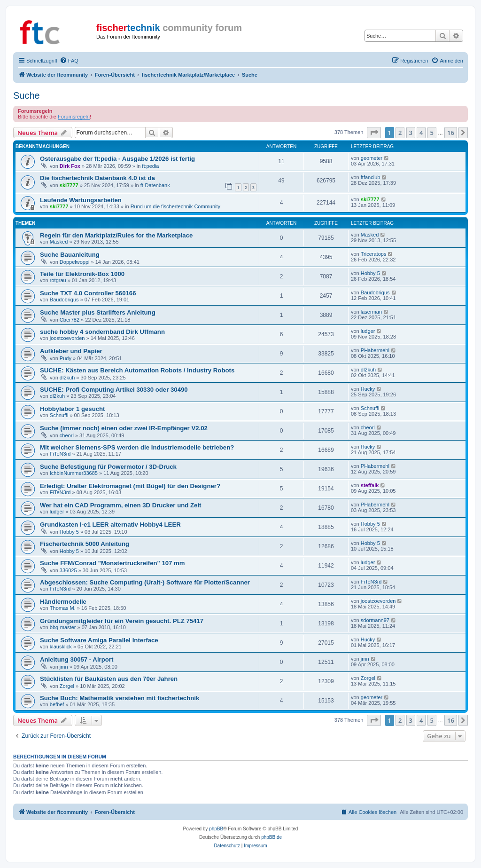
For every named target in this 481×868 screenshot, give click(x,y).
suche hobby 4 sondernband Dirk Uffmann (102, 332)
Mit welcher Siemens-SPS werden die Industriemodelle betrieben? (137, 447)
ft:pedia (150, 166)
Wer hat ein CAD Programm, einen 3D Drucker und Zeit (120, 505)
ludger (368, 331)
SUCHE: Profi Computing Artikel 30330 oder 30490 (114, 390)
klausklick (61, 647)
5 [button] (432, 133)
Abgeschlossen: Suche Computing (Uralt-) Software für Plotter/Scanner (145, 582)
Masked (59, 242)
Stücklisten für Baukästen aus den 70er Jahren (109, 679)
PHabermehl (375, 350)
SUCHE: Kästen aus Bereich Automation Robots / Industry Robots (137, 370)
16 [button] (451, 133)
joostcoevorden (67, 338)
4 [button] (421, 133)
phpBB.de (272, 837)
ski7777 (69, 185)
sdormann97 (375, 620)
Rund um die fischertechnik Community (175, 206)
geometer (372, 158)
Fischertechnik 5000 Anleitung (85, 544)
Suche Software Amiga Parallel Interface (99, 640)
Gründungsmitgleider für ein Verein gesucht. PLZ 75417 (122, 621)
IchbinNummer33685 (74, 473)
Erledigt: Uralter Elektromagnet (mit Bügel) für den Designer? (130, 486)
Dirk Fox (70, 166)
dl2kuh (67, 378)
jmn (64, 667)
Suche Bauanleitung (70, 255)
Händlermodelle (63, 602)
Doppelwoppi (75, 262)
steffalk (370, 485)
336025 (68, 570)
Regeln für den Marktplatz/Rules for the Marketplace (116, 235)
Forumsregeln (74, 117)
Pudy (66, 358)
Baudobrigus (64, 300)
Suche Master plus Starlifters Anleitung (98, 312)
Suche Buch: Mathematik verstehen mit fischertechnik (120, 698)
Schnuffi (59, 415)
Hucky (368, 389)
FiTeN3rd (60, 454)
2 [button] (400, 133)
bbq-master (63, 627)
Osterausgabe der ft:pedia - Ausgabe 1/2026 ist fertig (117, 159)
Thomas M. (63, 608)
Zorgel (67, 686)
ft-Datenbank (155, 185)
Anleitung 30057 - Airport (77, 659)
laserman (371, 312)
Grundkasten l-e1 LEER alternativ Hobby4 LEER (110, 525)
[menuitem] (69, 61)
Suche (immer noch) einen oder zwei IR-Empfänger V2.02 (124, 428)
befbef (57, 704)
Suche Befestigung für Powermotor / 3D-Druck (108, 467)
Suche (27, 95)
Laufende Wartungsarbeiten (81, 200)
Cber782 (70, 320)
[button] (374, 133)
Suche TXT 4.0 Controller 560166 (88, 293)
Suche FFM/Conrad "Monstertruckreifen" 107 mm (112, 563)
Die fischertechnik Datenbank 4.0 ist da (97, 178)
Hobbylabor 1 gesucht (73, 409)
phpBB (216, 829)
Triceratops (374, 254)
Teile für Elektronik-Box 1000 (82, 274)
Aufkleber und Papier (71, 351)
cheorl (67, 435)
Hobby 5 (370, 273)
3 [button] (411, 133)
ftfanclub (371, 177)
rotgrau (58, 280)
